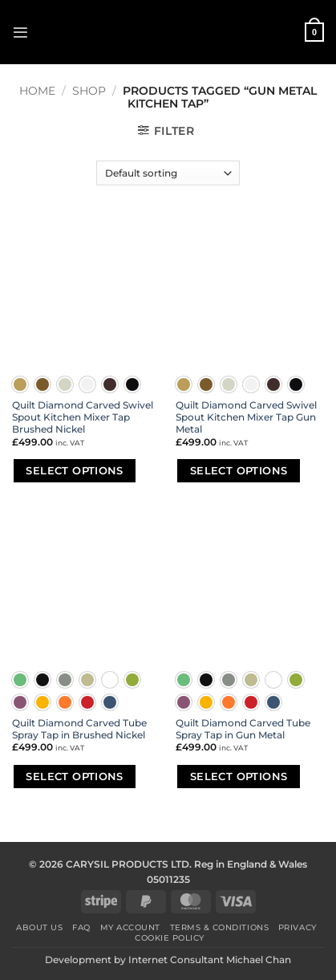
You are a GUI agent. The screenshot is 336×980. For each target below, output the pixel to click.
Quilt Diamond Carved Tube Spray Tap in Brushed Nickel (79, 729)
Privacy (298, 927)
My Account (130, 927)
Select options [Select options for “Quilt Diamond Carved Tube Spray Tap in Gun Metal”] (239, 776)
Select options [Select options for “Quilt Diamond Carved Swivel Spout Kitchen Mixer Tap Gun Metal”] (239, 470)
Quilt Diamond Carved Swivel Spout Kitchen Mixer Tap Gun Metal (246, 417)
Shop (89, 91)
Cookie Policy (170, 938)
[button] (20, 33)
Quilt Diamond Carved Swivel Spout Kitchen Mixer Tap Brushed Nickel (83, 417)
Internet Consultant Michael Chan (210, 960)
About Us (39, 927)
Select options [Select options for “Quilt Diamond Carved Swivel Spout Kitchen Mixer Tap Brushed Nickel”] (74, 470)
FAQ (81, 927)
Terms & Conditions (219, 927)
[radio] (20, 384)
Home (37, 91)
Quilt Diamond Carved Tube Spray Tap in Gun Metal (243, 729)
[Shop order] (168, 173)
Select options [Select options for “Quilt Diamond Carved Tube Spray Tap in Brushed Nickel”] (74, 776)
